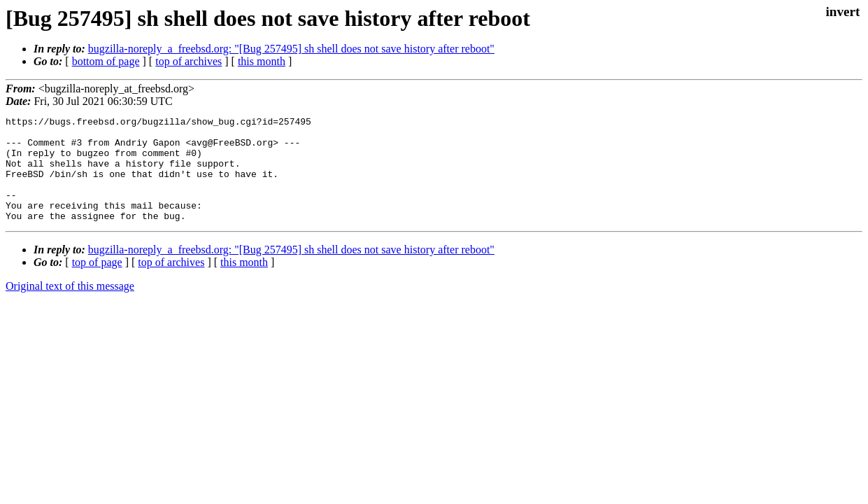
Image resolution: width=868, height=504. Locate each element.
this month (262, 61)
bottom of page (106, 61)
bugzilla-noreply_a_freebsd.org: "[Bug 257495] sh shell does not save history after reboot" (291, 49)
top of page (97, 283)
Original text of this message (70, 307)
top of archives (188, 61)
